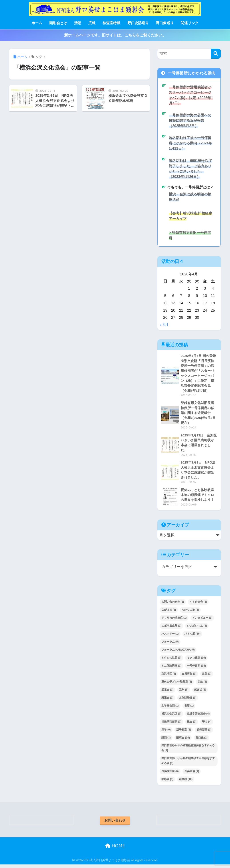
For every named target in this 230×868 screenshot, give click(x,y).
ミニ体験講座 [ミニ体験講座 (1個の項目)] (171, 669)
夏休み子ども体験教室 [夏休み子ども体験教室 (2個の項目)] (177, 685)
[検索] (216, 54)
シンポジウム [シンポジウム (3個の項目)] (197, 629)
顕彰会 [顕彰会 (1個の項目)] (167, 782)
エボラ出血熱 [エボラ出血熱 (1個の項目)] (171, 629)
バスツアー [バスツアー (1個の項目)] (170, 637)
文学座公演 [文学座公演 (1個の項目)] (170, 709)
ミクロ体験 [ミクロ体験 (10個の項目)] (196, 661)
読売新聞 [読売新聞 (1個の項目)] (204, 733)
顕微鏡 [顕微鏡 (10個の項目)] (186, 782)
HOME (115, 849)
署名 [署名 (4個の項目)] (207, 725)
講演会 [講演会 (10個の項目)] (183, 741)
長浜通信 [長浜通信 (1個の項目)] (192, 774)
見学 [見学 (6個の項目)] (166, 733)
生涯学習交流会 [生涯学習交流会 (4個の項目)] (198, 717)
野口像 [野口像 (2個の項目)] (202, 741)
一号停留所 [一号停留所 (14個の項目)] (196, 669)
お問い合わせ (115, 824)
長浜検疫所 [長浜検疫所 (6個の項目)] (170, 774)
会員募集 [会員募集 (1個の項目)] (189, 677)
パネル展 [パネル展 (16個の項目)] (192, 637)
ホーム (37, 23)
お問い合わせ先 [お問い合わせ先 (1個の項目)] (173, 605)
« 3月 (164, 326)
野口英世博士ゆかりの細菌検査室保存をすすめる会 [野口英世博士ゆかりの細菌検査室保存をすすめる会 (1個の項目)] (188, 764)
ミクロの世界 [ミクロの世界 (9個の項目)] (171, 661)
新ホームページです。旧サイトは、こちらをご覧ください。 (115, 35)
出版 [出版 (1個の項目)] (207, 677)
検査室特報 (111, 23)
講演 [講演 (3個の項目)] (166, 741)
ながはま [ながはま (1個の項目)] (169, 613)
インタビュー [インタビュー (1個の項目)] (202, 621)
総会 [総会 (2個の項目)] (192, 725)
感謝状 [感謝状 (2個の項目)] (200, 693)
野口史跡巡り (138, 23)
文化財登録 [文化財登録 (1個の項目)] (188, 701)
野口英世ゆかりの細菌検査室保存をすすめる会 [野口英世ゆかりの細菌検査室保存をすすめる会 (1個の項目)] (188, 751)
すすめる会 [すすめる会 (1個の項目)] (198, 605)
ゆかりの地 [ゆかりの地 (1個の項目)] (190, 613)
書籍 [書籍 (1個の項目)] (189, 709)
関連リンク (190, 23)
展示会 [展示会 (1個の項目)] (167, 693)
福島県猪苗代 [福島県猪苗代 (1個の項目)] (171, 725)
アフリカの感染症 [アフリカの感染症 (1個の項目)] (174, 621)
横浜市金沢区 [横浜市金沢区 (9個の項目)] (171, 717)
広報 (92, 23)
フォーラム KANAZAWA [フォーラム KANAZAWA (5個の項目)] (178, 653)
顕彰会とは (58, 23)
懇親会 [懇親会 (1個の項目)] (167, 701)
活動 (78, 23)
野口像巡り (165, 23)
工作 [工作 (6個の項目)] (184, 693)
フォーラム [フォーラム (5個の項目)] (170, 645)
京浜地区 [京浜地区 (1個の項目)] (169, 677)
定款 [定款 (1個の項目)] (202, 685)
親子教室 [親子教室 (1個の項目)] (184, 733)
